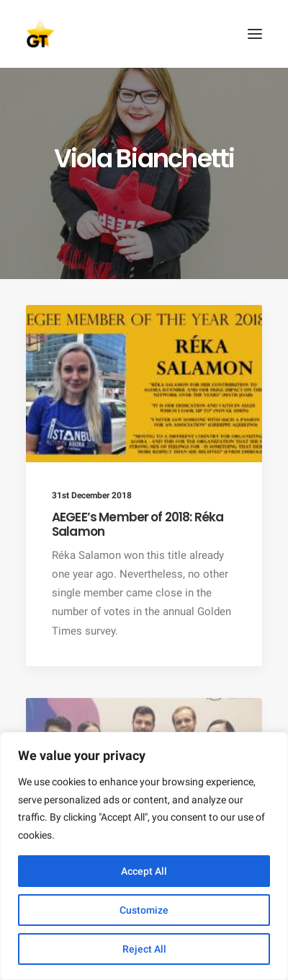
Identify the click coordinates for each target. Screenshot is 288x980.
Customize (144, 910)
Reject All (144, 949)
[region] (144, 856)
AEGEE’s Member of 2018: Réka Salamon (138, 524)
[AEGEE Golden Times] (144, 34)
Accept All (144, 871)
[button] (255, 34)
